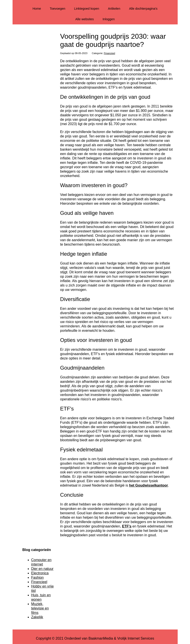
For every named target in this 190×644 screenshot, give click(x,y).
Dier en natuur (42, 569)
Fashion (38, 577)
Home (37, 9)
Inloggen (109, 19)
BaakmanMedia (101, 638)
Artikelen (114, 9)
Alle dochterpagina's (143, 9)
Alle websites (85, 19)
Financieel (110, 53)
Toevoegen (57, 9)
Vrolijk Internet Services (136, 638)
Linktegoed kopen (87, 9)
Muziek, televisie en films (40, 608)
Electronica (40, 573)
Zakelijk (37, 617)
